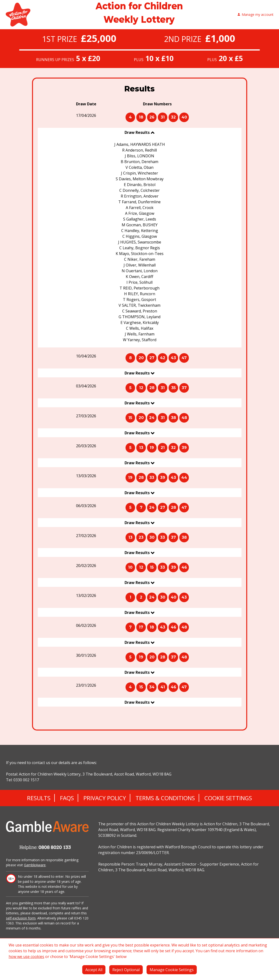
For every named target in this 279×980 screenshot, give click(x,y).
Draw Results (138, 132)
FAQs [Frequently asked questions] (67, 798)
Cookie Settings (228, 798)
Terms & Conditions (165, 798)
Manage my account (255, 15)
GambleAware (35, 865)
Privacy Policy (105, 798)
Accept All (94, 970)
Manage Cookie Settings (172, 970)
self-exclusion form (21, 918)
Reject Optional (126, 970)
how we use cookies (26, 957)
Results (39, 798)
